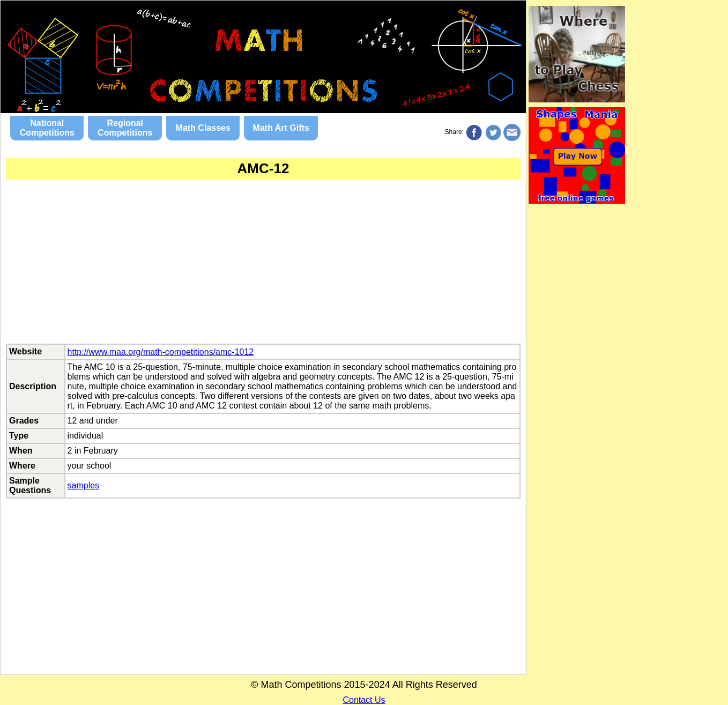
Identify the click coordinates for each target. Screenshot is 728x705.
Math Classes (203, 128)
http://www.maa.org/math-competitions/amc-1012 (161, 352)
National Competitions (47, 128)
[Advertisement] (263, 269)
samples (84, 485)
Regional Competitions (125, 128)
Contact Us (364, 700)
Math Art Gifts (281, 128)
